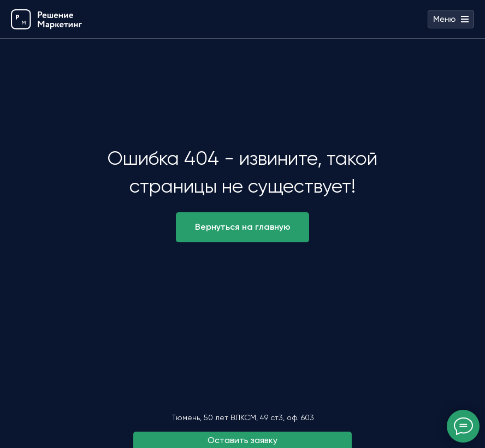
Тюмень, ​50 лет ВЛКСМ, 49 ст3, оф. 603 (243, 417)
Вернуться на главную (243, 227)
